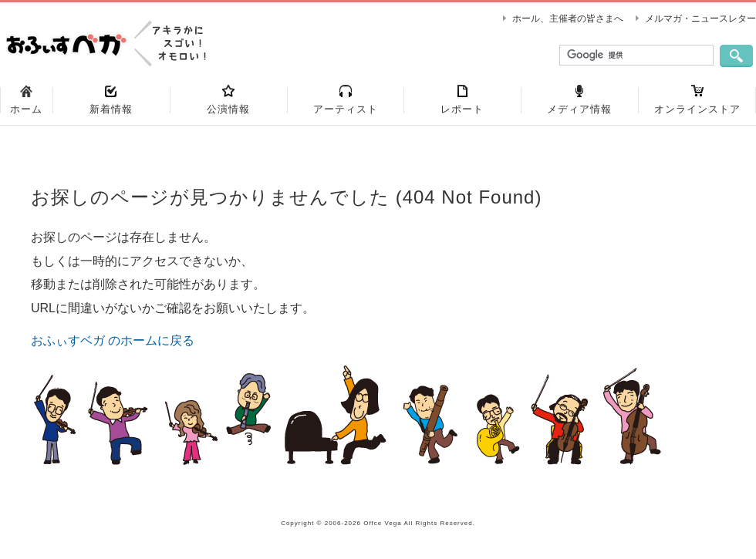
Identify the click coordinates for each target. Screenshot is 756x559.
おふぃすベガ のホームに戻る (113, 340)
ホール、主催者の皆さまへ (568, 19)
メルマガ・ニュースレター (700, 19)
